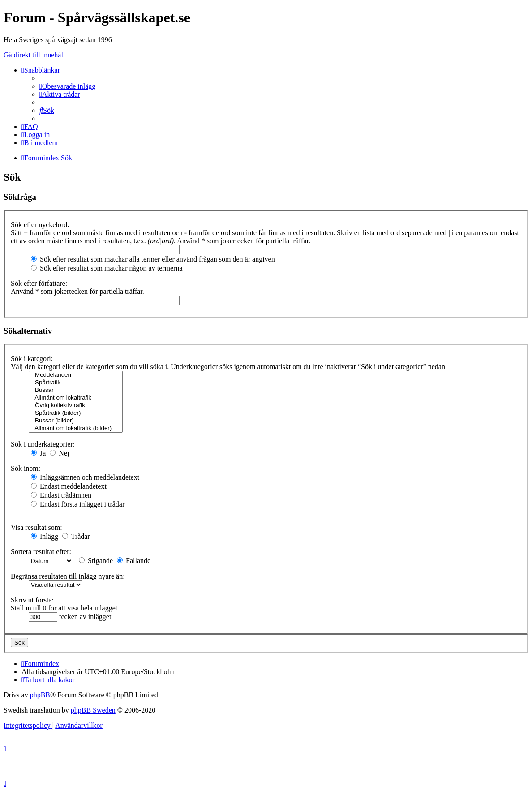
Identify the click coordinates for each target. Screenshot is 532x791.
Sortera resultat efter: (41, 552)
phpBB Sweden (93, 710)
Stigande (96, 561)
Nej (59, 453)
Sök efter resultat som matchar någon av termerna (107, 268)
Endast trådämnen (61, 495)
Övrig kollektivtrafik (76, 406)
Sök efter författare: (39, 283)
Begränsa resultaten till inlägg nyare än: (68, 576)
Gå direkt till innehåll (34, 55)
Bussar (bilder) (76, 421)
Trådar (76, 536)
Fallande (134, 561)
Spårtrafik (76, 383)
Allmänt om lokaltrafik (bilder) (76, 428)
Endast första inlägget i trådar (78, 504)
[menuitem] (67, 86)
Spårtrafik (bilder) (76, 413)
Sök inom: (26, 468)
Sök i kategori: (32, 359)
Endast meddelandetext (69, 486)
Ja (38, 453)
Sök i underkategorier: (43, 444)
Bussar (76, 390)
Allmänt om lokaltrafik (76, 398)
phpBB (40, 695)
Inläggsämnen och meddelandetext (85, 477)
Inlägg (45, 536)
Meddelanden (76, 375)
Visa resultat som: (36, 527)
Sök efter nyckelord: (40, 225)
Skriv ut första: (32, 600)
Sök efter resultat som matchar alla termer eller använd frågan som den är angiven (153, 259)
